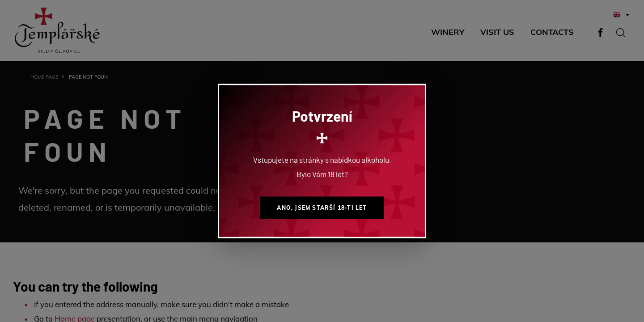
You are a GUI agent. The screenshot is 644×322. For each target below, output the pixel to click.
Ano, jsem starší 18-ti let (322, 208)
